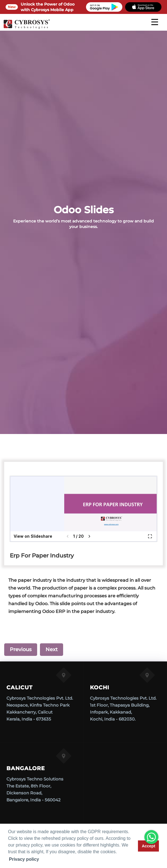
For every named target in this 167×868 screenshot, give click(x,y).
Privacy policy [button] (24, 859)
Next (52, 649)
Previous (21, 649)
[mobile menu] (155, 22)
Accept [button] (149, 846)
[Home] (27, 28)
